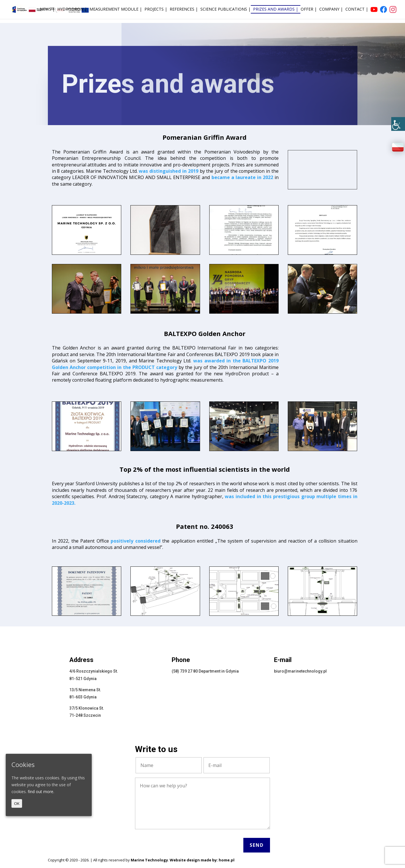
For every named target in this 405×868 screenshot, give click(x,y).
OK (17, 803)
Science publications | (225, 9)
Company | (331, 9)
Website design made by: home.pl (202, 860)
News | (47, 9)
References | (184, 9)
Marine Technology (149, 860)
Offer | (309, 9)
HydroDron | (72, 9)
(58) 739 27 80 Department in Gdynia (205, 671)
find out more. (41, 792)
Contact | (357, 9)
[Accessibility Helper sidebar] (398, 124)
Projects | (156, 9)
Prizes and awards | (276, 9)
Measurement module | (116, 9)
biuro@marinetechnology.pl (300, 671)
